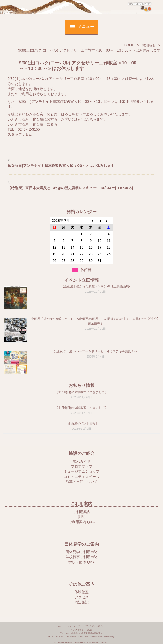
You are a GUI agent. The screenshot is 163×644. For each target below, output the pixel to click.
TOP (60, 626)
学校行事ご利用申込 (82, 557)
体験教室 (82, 592)
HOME (129, 45)
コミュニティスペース (82, 477)
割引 (82, 517)
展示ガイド (82, 461)
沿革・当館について (82, 482)
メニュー (86, 27)
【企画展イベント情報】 (82, 423)
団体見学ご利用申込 (82, 552)
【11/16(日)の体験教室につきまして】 (81, 408)
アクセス (82, 597)
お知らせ (149, 45)
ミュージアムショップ (82, 471)
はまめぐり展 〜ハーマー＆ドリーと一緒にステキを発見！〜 (95, 351)
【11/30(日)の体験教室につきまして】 (81, 392)
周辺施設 (82, 602)
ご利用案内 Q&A (81, 522)
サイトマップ (73, 626)
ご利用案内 (82, 512)
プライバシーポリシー (95, 626)
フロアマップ (82, 466)
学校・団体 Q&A (81, 562)
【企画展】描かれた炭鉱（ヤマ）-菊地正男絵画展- (96, 286)
